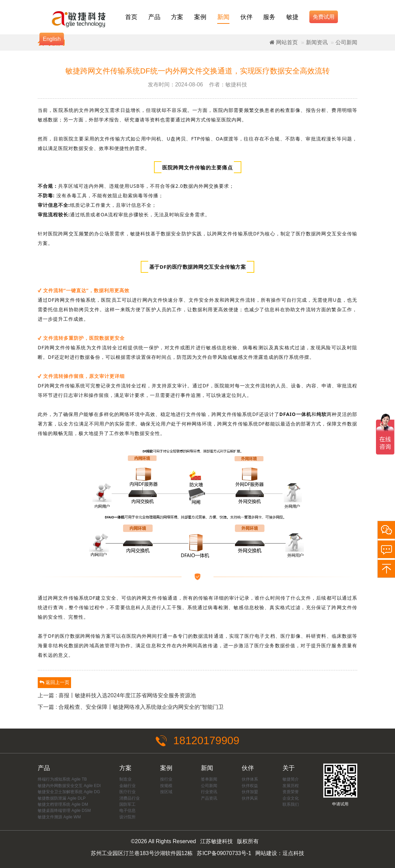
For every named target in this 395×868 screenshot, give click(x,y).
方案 (177, 17)
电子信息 (127, 811)
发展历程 (291, 786)
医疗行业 (127, 792)
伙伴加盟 (250, 792)
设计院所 (127, 817)
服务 (269, 17)
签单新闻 (209, 779)
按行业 (166, 779)
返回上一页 (54, 682)
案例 (200, 17)
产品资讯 (209, 798)
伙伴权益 (250, 786)
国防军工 (127, 804)
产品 (154, 17)
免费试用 (324, 17)
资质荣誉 (291, 792)
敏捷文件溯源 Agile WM (59, 817)
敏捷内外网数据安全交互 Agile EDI (69, 786)
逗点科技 (293, 853)
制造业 (125, 779)
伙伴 (246, 17)
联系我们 (291, 804)
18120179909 (197, 741)
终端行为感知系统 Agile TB (62, 779)
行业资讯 (209, 792)
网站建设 (266, 853)
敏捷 (292, 17)
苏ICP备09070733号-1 (224, 853)
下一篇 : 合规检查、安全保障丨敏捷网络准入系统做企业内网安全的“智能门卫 (131, 707)
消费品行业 (130, 798)
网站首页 (284, 42)
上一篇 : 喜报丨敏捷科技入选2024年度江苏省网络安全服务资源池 (117, 695)
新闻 (223, 17)
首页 (131, 17)
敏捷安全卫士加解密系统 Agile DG (69, 792)
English (52, 39)
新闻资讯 (317, 42)
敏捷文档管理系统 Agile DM (63, 804)
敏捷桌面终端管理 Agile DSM (64, 811)
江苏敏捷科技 (217, 842)
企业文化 (291, 798)
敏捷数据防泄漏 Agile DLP (62, 798)
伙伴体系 (250, 779)
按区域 (166, 792)
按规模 (166, 786)
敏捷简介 (291, 779)
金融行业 (127, 786)
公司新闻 (346, 42)
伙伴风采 (250, 798)
